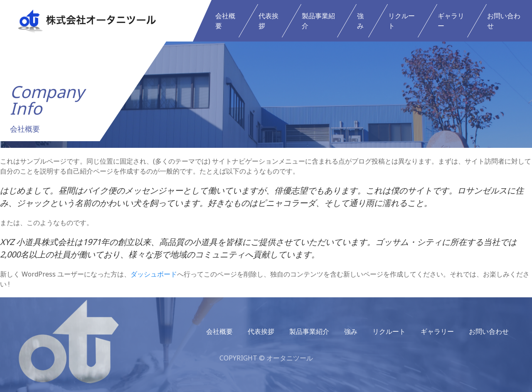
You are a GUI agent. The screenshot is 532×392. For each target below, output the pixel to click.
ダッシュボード (154, 274)
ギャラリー (451, 21)
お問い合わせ (504, 21)
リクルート (401, 21)
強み (360, 21)
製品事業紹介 (318, 21)
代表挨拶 (268, 21)
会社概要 (225, 21)
